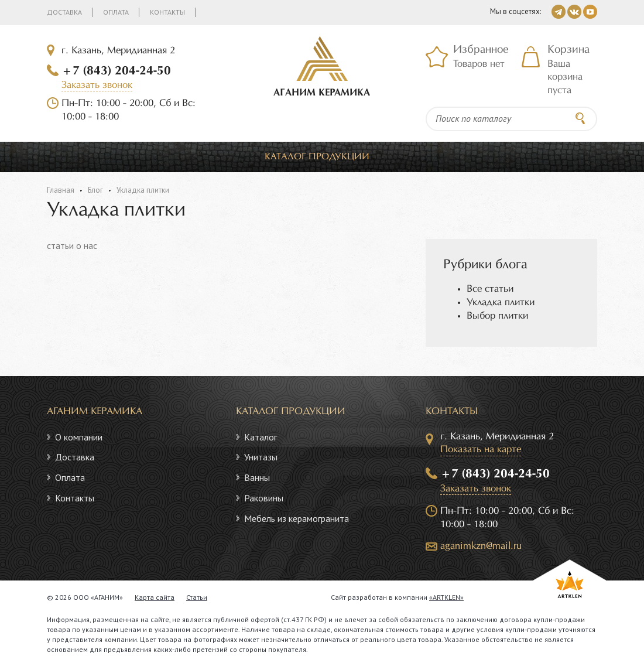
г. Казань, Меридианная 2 (118, 51)
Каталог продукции (317, 157)
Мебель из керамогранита (297, 518)
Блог (95, 190)
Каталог (261, 437)
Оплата (116, 12)
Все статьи (490, 289)
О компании (79, 437)
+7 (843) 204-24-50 (116, 71)
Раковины (264, 498)
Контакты (167, 12)
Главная (61, 190)
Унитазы (261, 457)
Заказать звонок (97, 85)
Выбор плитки (497, 316)
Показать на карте (481, 450)
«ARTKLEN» (446, 597)
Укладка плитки (501, 303)
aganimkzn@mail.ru (481, 546)
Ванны (257, 477)
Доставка (64, 12)
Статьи (197, 597)
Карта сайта (155, 597)
